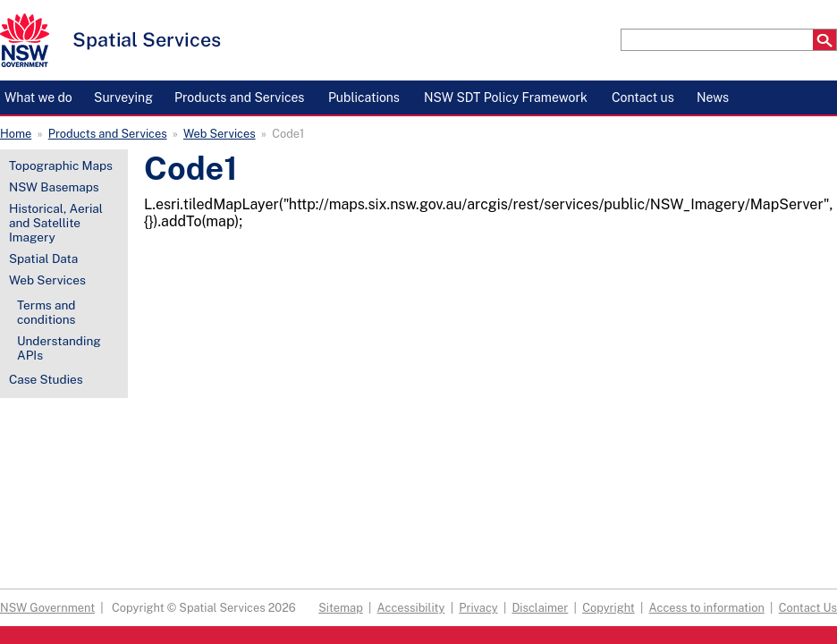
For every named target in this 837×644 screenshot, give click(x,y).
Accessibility (411, 608)
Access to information (707, 608)
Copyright (609, 608)
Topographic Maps (61, 165)
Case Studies (46, 379)
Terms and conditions (46, 312)
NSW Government (47, 608)
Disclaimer (540, 608)
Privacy (478, 608)
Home (16, 134)
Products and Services (108, 134)
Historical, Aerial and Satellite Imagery (56, 223)
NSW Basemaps (54, 187)
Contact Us (808, 608)
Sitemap (341, 608)
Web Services (220, 134)
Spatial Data (43, 258)
